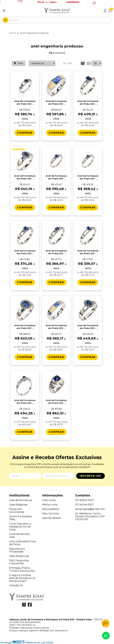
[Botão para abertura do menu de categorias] (4, 11)
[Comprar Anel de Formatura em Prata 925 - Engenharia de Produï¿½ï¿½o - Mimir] (56, 432)
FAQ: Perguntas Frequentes (19, 562)
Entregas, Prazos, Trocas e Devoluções (22, 569)
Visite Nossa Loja (19, 556)
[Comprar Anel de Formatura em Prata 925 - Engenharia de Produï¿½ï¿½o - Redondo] (56, 282)
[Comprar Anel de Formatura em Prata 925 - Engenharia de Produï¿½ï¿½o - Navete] (88, 207)
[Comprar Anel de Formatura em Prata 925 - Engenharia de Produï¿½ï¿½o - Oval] (56, 207)
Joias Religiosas (18, 505)
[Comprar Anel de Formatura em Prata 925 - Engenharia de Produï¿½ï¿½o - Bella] (88, 357)
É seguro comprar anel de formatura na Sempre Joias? (22, 578)
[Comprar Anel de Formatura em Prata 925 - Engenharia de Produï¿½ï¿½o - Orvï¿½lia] (25, 282)
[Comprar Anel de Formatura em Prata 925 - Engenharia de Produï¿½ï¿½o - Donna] (25, 357)
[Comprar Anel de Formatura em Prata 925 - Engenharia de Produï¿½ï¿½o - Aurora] (25, 133)
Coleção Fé (16, 585)
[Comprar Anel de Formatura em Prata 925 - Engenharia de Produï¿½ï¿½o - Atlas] (56, 133)
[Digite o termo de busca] (61, 20)
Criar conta (49, 500)
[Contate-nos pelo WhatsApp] (106, 636)
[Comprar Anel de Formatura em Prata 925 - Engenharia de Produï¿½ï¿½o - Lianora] (25, 432)
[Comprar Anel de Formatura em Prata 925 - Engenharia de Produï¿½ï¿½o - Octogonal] (88, 133)
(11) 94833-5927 (85, 500)
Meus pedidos (51, 509)
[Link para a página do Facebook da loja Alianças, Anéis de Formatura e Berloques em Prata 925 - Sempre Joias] (30, 605)
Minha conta (50, 505)
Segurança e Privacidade (17, 550)
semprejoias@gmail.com (90, 509)
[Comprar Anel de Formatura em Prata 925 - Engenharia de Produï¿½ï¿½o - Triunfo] (25, 207)
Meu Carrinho (51, 514)
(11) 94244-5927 (85, 505)
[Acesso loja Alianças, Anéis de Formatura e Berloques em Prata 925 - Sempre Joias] (105, 11)
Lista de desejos (52, 518)
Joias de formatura (21, 500)
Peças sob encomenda (17, 511)
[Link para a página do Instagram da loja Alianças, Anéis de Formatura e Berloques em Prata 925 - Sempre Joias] (24, 605)
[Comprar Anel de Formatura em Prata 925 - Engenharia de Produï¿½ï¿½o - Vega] (56, 357)
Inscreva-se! (90, 476)
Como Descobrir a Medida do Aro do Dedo (20, 527)
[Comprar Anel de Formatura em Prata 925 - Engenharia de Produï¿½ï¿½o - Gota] (88, 282)
